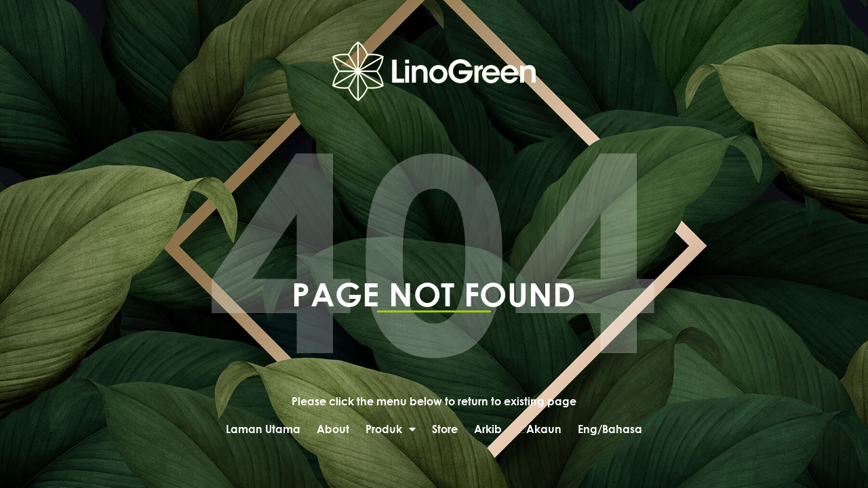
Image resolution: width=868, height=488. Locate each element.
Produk (391, 429)
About (333, 429)
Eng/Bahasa (610, 429)
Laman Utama (263, 429)
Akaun (540, 429)
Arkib (488, 429)
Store (445, 429)
